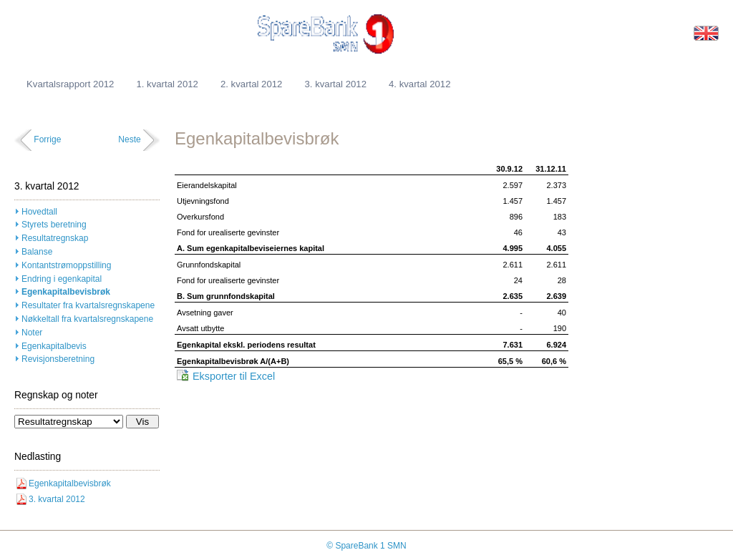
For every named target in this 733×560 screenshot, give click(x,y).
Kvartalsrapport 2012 (70, 84)
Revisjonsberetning (58, 359)
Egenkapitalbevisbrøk (66, 292)
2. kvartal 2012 (252, 84)
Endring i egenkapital (62, 279)
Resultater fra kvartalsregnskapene (88, 305)
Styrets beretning (54, 225)
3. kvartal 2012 (335, 84)
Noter (32, 333)
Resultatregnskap (55, 238)
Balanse (37, 252)
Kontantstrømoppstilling (66, 265)
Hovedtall (39, 212)
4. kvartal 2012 (420, 84)
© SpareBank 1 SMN (366, 546)
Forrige (47, 139)
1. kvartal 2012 (167, 84)
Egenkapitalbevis (54, 346)
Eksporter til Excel (234, 376)
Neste (129, 139)
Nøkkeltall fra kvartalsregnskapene (87, 319)
